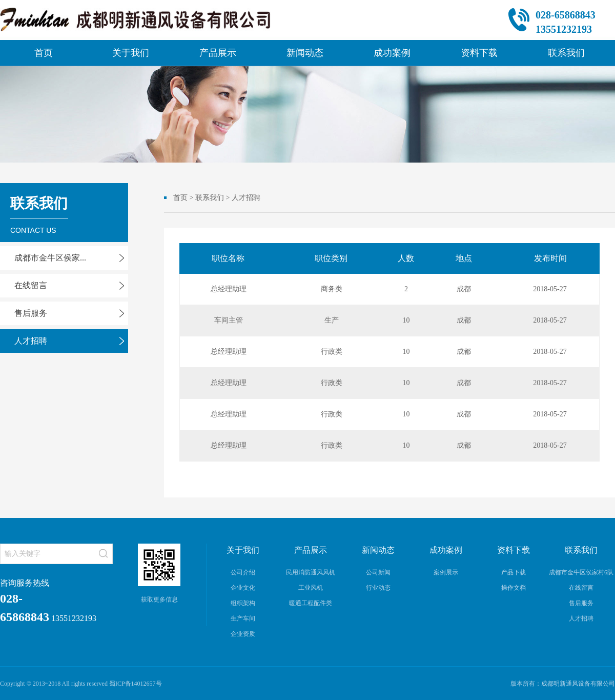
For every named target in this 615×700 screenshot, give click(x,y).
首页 (44, 53)
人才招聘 (31, 341)
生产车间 (243, 618)
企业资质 (243, 634)
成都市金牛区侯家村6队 (581, 572)
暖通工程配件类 (311, 603)
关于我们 (131, 53)
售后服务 (31, 313)
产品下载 (514, 572)
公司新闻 (378, 572)
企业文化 (243, 588)
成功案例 (392, 53)
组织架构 (243, 603)
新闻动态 (305, 53)
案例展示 (446, 572)
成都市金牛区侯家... (50, 258)
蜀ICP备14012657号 (136, 684)
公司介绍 (243, 572)
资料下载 (479, 53)
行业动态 (378, 588)
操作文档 (514, 588)
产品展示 (218, 53)
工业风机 (311, 588)
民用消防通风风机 (311, 572)
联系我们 (566, 53)
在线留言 (31, 285)
